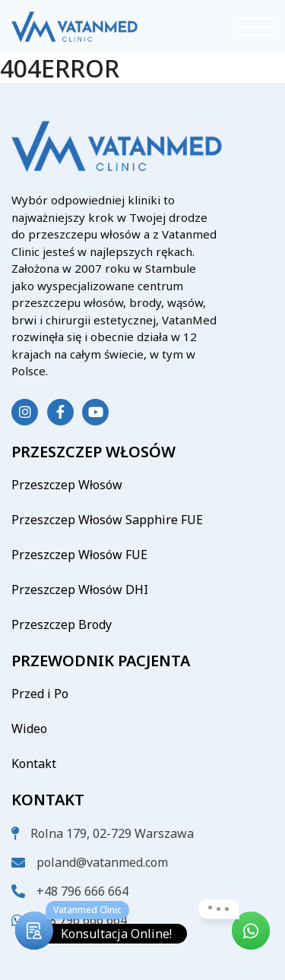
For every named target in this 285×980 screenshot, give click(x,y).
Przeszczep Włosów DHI (80, 590)
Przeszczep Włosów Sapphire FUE (107, 520)
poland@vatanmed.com (102, 862)
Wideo (29, 729)
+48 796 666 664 (82, 891)
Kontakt (34, 763)
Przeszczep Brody (62, 624)
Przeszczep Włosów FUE (79, 555)
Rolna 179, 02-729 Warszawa (112, 833)
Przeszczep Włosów (67, 485)
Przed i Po (40, 694)
